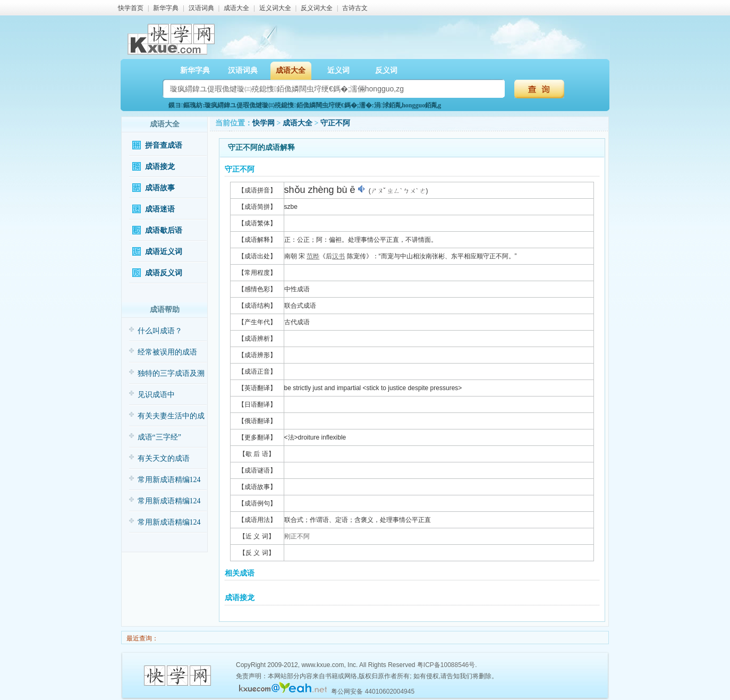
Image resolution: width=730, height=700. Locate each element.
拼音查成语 (164, 145)
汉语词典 (201, 8)
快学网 (264, 123)
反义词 (386, 70)
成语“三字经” (159, 437)
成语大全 (236, 8)
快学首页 (131, 8)
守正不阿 (335, 123)
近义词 (338, 70)
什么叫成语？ (160, 331)
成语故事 (160, 188)
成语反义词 (164, 273)
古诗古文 (355, 8)
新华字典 (166, 8)
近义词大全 (275, 8)
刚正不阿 (297, 536)
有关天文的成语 (164, 458)
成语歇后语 (164, 230)
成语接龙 (160, 167)
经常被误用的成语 (167, 352)
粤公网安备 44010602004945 (373, 691)
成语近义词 (164, 252)
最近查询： (142, 638)
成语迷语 (160, 209)
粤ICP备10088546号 (446, 665)
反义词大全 (317, 8)
